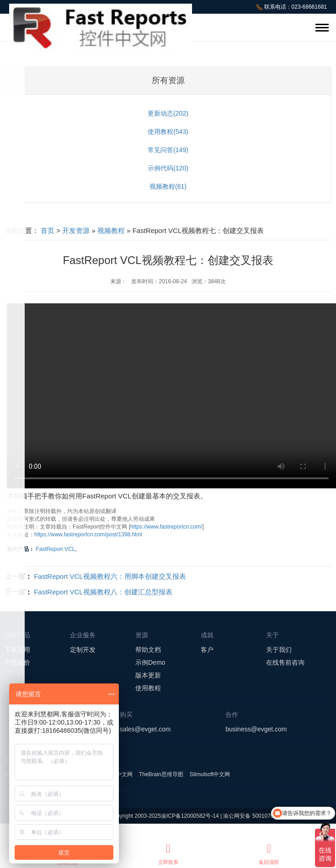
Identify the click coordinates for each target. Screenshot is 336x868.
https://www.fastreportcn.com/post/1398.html (88, 535)
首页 (48, 230)
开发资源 (76, 230)
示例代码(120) (168, 168)
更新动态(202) (168, 113)
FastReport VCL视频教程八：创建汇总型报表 (103, 592)
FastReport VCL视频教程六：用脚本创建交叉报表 (110, 576)
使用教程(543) (168, 132)
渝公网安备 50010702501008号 (262, 816)
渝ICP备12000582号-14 (190, 816)
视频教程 (111, 230)
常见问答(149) (168, 150)
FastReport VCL (55, 549)
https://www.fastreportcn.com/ (166, 527)
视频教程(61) (168, 186)
